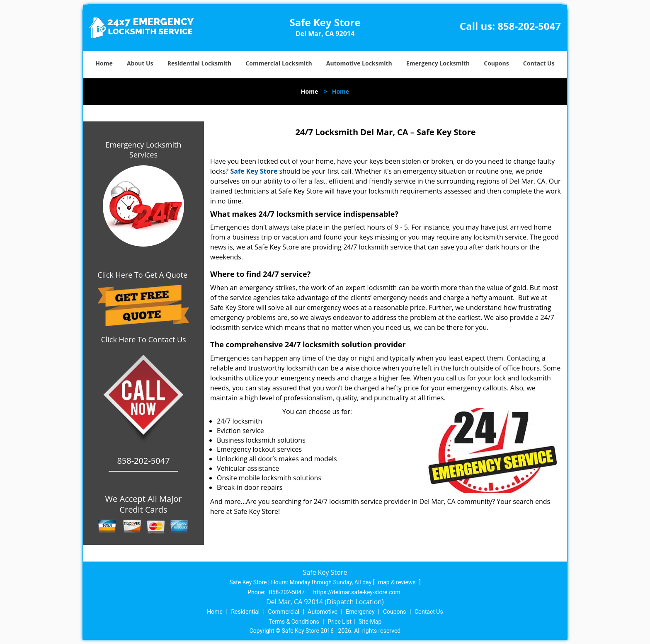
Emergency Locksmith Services (144, 150)
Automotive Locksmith (359, 63)
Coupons (496, 63)
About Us (140, 63)
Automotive (323, 612)
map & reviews (398, 582)
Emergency (360, 612)
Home (104, 63)
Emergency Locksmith (438, 63)
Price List (340, 622)
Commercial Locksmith (279, 63)
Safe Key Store (254, 171)
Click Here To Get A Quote (143, 275)
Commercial (284, 612)
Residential (245, 612)
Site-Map (370, 622)
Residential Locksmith (200, 63)
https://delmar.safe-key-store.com (357, 592)
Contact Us (539, 63)
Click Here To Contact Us (143, 339)
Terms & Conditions (294, 622)
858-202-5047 (529, 26)
